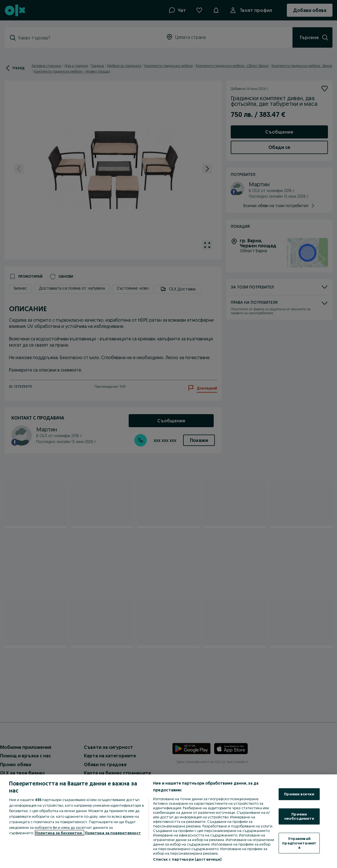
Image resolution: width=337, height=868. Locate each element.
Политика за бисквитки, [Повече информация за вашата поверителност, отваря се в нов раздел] (60, 833)
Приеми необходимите (299, 816)
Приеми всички (299, 794)
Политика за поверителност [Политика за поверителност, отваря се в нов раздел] (113, 833)
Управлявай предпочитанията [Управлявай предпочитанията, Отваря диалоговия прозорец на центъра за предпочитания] (299, 843)
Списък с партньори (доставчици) (187, 859)
